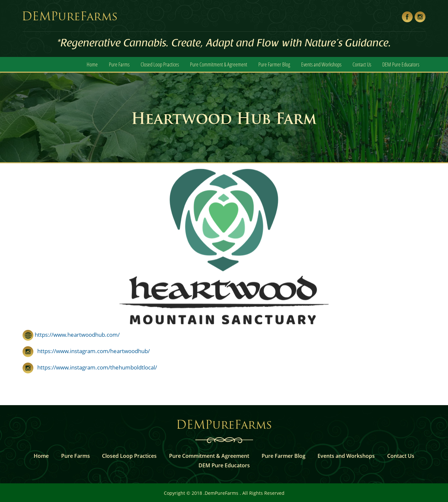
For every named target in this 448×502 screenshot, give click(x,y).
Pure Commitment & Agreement (219, 64)
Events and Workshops (321, 64)
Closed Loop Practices (160, 64)
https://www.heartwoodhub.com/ (71, 335)
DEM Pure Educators (401, 64)
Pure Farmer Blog (274, 64)
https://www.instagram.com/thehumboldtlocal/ (90, 367)
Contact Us (362, 64)
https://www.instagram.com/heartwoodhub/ (86, 351)
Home (92, 64)
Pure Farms (119, 64)
